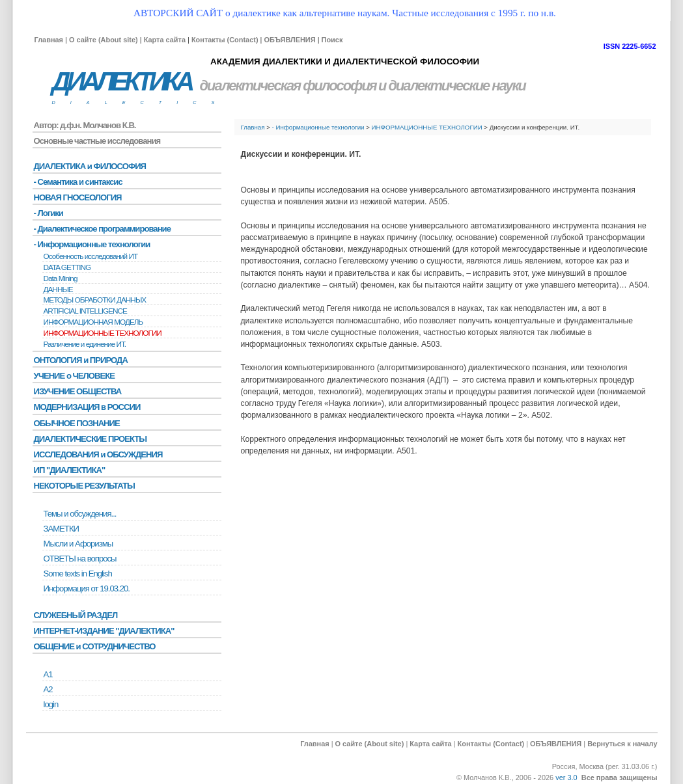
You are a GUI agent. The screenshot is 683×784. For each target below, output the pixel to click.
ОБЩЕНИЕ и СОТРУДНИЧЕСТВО (95, 646)
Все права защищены (620, 777)
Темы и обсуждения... (80, 514)
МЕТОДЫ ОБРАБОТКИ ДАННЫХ (95, 300)
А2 (48, 689)
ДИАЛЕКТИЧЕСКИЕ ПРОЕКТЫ (91, 439)
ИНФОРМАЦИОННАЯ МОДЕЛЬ (93, 322)
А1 (48, 674)
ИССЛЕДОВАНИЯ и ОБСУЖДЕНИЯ (98, 454)
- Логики (49, 213)
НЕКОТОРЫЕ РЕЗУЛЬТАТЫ (84, 486)
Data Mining (61, 278)
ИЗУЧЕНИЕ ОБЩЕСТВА (78, 391)
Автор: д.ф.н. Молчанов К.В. (85, 125)
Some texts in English (78, 574)
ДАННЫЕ (58, 290)
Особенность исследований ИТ (91, 256)
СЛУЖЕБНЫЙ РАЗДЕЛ (76, 615)
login (51, 704)
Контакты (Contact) (225, 40)
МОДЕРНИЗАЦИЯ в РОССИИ (87, 407)
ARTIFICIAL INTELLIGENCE (85, 311)
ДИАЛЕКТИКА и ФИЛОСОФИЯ (90, 166)
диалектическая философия (288, 86)
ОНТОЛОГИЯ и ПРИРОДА (81, 360)
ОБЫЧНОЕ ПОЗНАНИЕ (77, 423)
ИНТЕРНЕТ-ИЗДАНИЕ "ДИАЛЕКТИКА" (104, 631)
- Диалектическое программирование (102, 229)
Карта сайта (165, 40)
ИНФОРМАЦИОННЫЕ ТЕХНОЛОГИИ (427, 127)
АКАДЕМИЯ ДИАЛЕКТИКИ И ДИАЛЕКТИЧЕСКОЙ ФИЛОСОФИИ (345, 61)
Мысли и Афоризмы (78, 544)
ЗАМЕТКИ (61, 529)
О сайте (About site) (104, 40)
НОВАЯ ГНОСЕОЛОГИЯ (78, 197)
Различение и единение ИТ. (85, 344)
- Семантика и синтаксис (78, 182)
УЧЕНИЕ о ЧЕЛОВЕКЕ (75, 376)
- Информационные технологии (318, 127)
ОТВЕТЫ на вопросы (80, 559)
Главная (49, 40)
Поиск (332, 40)
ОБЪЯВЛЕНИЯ (289, 40)
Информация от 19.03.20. (87, 588)
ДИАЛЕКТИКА (122, 82)
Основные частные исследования (97, 141)
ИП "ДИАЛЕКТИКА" (70, 470)
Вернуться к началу (622, 744)
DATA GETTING (67, 267)
